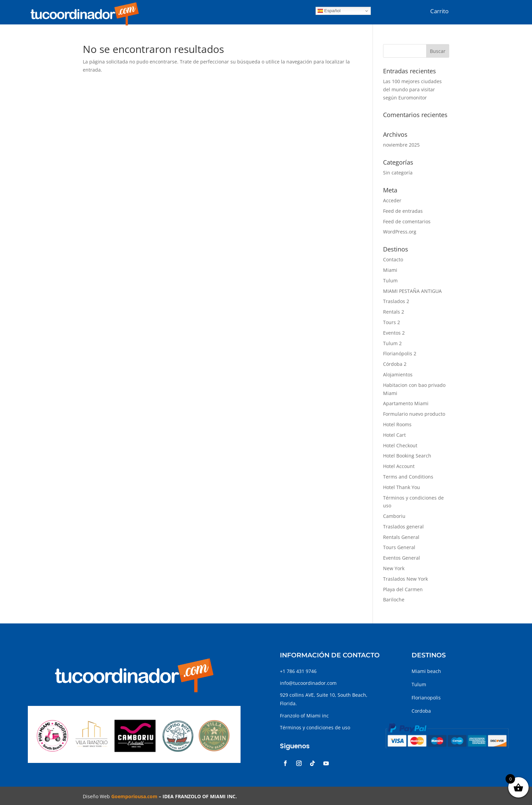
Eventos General (402, 558)
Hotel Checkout (400, 445)
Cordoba (421, 711)
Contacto (393, 259)
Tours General (399, 547)
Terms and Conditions (408, 477)
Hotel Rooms (397, 424)
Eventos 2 (394, 333)
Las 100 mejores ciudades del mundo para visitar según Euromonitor (412, 89)
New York (394, 568)
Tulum (390, 280)
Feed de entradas (403, 211)
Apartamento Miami (406, 403)
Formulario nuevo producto (414, 414)
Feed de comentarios (407, 221)
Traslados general (403, 527)
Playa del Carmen (403, 589)
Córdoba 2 (395, 364)
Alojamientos (398, 375)
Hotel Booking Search (407, 456)
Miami (390, 270)
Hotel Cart (394, 435)
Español (329, 11)
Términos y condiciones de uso (315, 727)
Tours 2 (392, 322)
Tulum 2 (392, 343)
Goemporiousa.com (134, 796)
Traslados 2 (396, 301)
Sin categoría (398, 173)
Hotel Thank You (402, 487)
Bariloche (394, 600)
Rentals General (401, 537)
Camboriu (394, 516)
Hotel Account (399, 466)
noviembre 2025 (401, 145)
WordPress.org (400, 232)
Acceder (392, 200)
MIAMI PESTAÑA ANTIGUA (412, 291)
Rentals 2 (394, 312)
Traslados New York (405, 579)
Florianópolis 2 (400, 353)
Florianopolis (426, 698)
